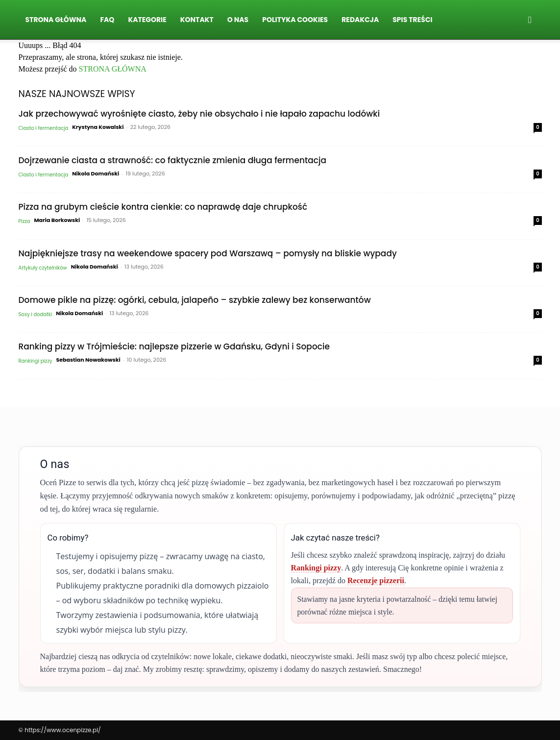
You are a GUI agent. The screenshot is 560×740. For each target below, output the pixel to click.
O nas (238, 20)
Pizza (24, 221)
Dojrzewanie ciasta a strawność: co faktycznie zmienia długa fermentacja (173, 160)
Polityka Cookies (295, 20)
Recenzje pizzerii (376, 580)
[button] (530, 20)
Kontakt (197, 20)
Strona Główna (56, 20)
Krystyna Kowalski (98, 127)
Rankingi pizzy (36, 361)
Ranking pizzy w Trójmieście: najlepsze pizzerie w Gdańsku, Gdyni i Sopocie (174, 346)
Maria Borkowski (57, 220)
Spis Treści (412, 20)
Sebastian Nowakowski (88, 360)
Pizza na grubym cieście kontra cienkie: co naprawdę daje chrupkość (163, 207)
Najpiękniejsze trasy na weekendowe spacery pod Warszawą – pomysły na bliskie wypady (208, 253)
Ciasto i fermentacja (44, 128)
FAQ (107, 20)
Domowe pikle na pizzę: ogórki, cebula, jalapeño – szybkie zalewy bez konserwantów (195, 300)
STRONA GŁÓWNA (113, 69)
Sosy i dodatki (36, 314)
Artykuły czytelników (43, 268)
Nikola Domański (96, 173)
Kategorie (147, 20)
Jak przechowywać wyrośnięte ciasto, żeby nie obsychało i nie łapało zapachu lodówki (199, 114)
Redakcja (360, 20)
